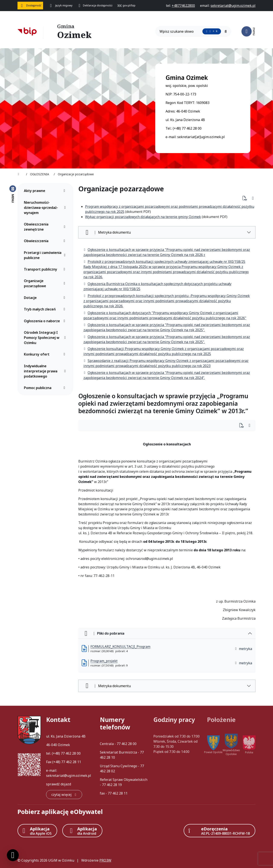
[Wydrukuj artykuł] (253, 198)
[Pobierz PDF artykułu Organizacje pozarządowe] (246, 198)
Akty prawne (46, 191)
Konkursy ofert (46, 354)
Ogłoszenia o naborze (46, 321)
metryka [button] (243, 649)
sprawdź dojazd (59, 784)
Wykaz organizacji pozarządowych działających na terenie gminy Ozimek (143, 217)
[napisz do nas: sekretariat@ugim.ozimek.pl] (233, 6)
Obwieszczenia (46, 241)
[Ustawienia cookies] (13, 855)
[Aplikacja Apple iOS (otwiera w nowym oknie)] (37, 831)
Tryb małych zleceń (46, 309)
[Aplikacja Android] (82, 831)
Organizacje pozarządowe (46, 283)
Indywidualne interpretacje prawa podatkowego (46, 371)
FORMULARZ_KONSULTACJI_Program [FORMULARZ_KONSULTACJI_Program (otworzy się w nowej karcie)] (120, 647)
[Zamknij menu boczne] (13, 194)
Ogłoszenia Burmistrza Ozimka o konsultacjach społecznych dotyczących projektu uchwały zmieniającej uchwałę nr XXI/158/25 (157, 286)
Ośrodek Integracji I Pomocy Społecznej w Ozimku (46, 338)
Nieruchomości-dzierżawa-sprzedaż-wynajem (46, 208)
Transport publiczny (46, 269)
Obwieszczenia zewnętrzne (46, 227)
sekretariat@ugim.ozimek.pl (69, 776)
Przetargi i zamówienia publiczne (46, 255)
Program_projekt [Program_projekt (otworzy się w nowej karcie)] (104, 661)
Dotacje (46, 298)
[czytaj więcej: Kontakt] (64, 795)
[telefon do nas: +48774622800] (183, 6)
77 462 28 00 (71, 753)
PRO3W (105, 860)
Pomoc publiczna (46, 388)
